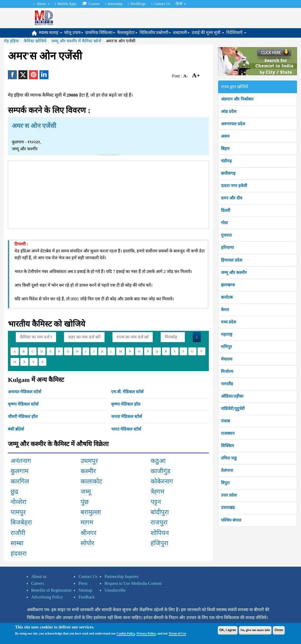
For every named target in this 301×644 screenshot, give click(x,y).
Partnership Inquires (122, 576)
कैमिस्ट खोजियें (35, 41)
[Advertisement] (108, 194)
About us (39, 576)
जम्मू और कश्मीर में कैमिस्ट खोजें (76, 41)
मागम (87, 522)
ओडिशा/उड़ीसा (232, 396)
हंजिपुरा (159, 543)
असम (225, 136)
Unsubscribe (115, 590)
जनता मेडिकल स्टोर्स (127, 416)
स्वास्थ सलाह (51, 33)
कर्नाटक (227, 297)
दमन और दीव (232, 198)
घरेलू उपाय (74, 33)
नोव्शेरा (18, 502)
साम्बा (17, 543)
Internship (114, 4)
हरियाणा (227, 248)
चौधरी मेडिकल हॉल (23, 416)
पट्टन (156, 502)
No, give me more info (255, 630)
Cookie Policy (126, 633)
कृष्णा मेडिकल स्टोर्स (23, 404)
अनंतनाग (21, 461)
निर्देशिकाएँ (236, 33)
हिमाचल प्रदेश (232, 260)
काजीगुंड (161, 471)
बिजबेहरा (21, 522)
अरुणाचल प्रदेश (233, 124)
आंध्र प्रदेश (229, 111)
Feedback (87, 597)
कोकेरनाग (162, 481)
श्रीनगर (88, 533)
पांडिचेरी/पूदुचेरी (233, 409)
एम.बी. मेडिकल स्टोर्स (127, 392)
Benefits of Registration (51, 590)
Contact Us (161, 4)
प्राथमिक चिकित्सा (100, 33)
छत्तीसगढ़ (228, 173)
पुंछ (85, 502)
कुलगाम (19, 471)
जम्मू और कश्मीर (234, 273)
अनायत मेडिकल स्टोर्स (24, 392)
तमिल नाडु (229, 458)
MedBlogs (137, 4)
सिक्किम (228, 446)
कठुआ (158, 461)
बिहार (225, 149)
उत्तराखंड (228, 508)
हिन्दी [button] (181, 4)
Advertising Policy (47, 597)
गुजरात (226, 235)
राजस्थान (228, 433)
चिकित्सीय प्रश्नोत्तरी (155, 33)
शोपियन (160, 533)
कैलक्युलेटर (127, 33)
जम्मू (86, 492)
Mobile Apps (66, 4)
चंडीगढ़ (226, 161)
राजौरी (18, 533)
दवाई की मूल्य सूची (208, 33)
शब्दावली (181, 33)
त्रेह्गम (157, 492)
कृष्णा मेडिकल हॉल (126, 404)
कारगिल (20, 481)
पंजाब (225, 421)
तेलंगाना (227, 470)
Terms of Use (177, 633)
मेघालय (227, 359)
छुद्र (14, 492)
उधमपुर (89, 461)
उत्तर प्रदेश (229, 495)
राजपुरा (159, 522)
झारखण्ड (228, 285)
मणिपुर (226, 347)
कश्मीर (88, 471)
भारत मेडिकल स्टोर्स (126, 429)
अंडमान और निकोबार (237, 99)
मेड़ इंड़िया (11, 41)
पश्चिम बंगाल (231, 520)
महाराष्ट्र (227, 334)
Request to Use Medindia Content (133, 583)
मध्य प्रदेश (229, 322)
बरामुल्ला (91, 512)
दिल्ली (226, 210)
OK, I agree (228, 630)
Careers (91, 4)
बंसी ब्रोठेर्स (16, 429)
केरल (225, 310)
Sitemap (85, 590)
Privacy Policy (146, 633)
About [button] (41, 4)
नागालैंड (227, 384)
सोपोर (87, 543)
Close (279, 630)
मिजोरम (227, 371)
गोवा (224, 223)
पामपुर (18, 512)
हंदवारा (19, 553)
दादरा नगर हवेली (234, 186)
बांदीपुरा (160, 512)
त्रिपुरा (225, 483)
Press (83, 583)
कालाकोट (91, 481)
